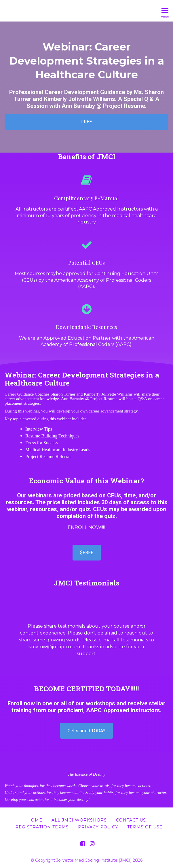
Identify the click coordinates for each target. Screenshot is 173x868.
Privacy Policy (98, 827)
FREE (86, 122)
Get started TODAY (86, 731)
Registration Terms (42, 827)
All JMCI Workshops (79, 820)
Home (35, 820)
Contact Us (131, 820)
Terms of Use (145, 827)
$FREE (87, 553)
